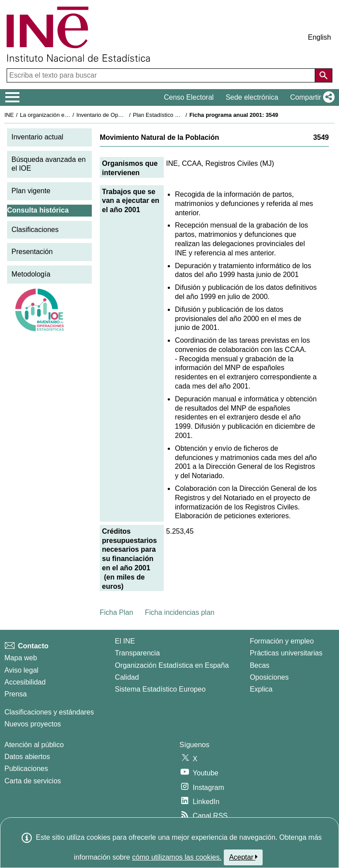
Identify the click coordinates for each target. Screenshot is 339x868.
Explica (261, 689)
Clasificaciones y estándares (49, 712)
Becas (260, 665)
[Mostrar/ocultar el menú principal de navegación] (13, 97)
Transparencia (137, 653)
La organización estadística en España (68, 115)
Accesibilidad (25, 682)
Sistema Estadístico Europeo (160, 689)
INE (9, 115)
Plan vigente (31, 191)
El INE (125, 641)
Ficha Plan (117, 612)
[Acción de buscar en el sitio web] (324, 75)
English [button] (320, 37)
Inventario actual (37, 137)
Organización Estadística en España (172, 665)
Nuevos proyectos (33, 724)
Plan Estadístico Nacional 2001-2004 (179, 115)
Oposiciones (269, 677)
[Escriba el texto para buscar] (162, 75)
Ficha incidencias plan (179, 612)
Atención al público (34, 745)
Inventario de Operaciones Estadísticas (126, 115)
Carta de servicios (33, 781)
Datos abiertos (27, 757)
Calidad (127, 677)
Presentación (32, 252)
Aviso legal (21, 670)
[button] (311, 97)
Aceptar (243, 857)
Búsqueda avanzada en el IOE (49, 164)
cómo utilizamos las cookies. (177, 857)
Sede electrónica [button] (252, 97)
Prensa (16, 694)
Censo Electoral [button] (189, 97)
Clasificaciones (35, 230)
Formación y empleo (282, 641)
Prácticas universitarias (286, 653)
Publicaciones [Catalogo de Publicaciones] (26, 769)
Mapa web (21, 658)
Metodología (31, 274)
